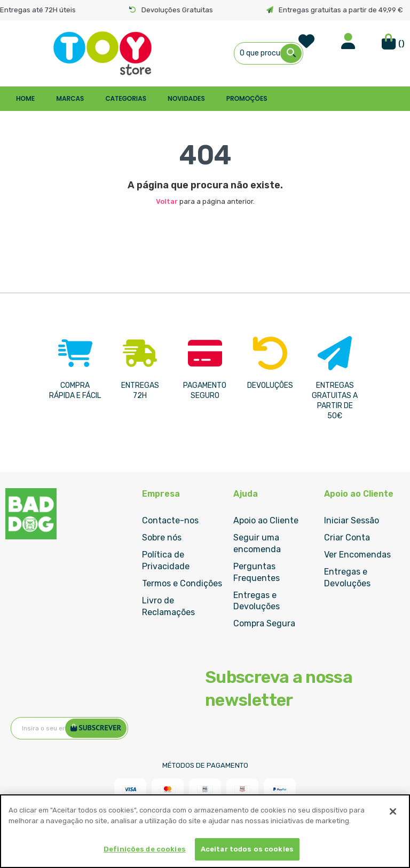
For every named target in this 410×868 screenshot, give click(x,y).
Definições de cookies (145, 849)
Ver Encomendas (357, 555)
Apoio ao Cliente (266, 520)
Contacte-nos (170, 520)
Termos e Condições (182, 583)
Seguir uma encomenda (257, 543)
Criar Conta (347, 537)
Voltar (167, 201)
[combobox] (269, 53)
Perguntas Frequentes (257, 572)
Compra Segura (264, 623)
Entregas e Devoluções (257, 601)
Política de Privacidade (166, 560)
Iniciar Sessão (352, 520)
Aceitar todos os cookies (247, 849)
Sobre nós (162, 537)
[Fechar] (393, 811)
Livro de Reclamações (168, 606)
